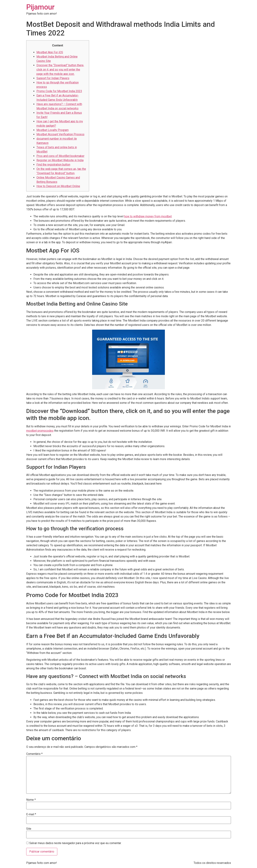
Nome (31, 800)
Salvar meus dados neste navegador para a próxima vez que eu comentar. (75, 843)
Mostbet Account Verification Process (60, 134)
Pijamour (40, 7)
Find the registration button (53, 165)
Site (29, 829)
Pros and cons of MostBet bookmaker (60, 156)
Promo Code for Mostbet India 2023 (59, 91)
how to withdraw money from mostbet (148, 216)
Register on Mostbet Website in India (60, 160)
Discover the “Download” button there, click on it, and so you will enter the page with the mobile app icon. (60, 70)
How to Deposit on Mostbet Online (58, 186)
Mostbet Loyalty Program (53, 130)
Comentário (34, 754)
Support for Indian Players (53, 78)
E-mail (31, 814)
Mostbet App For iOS (50, 52)
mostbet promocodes (40, 431)
